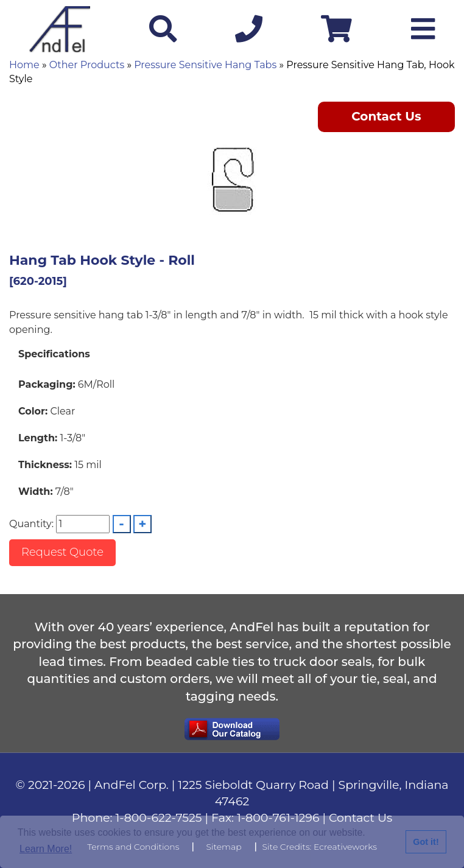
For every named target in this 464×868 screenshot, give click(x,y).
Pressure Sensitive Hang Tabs (205, 65)
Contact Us (386, 116)
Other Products (87, 65)
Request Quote (62, 552)
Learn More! (46, 849)
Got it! (426, 842)
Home (24, 65)
